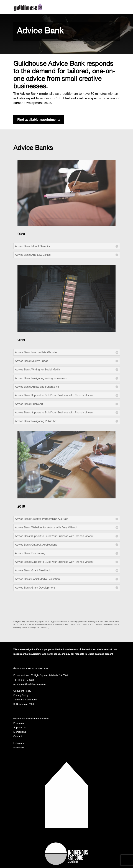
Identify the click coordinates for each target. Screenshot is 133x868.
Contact (18, 736)
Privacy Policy (21, 695)
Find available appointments (39, 120)
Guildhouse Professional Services (31, 718)
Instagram (19, 743)
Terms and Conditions (25, 700)
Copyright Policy (22, 691)
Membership (20, 732)
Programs (19, 723)
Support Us (20, 727)
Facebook (19, 748)
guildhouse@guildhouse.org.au (30, 684)
